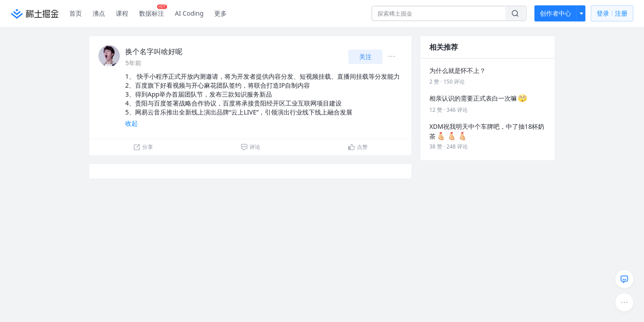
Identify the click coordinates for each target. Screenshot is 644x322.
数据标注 (153, 11)
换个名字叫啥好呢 (154, 51)
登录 (612, 14)
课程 (122, 13)
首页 (76, 13)
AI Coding (189, 13)
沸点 (99, 13)
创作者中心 (555, 13)
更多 (220, 13)
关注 (365, 57)
